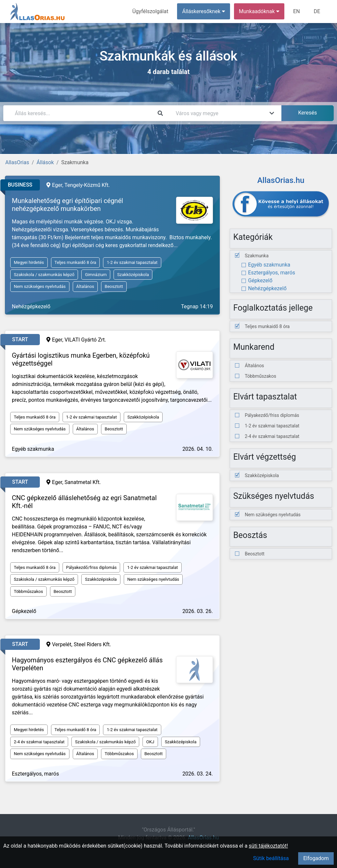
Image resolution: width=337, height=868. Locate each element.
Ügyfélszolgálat (150, 11)
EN (297, 11)
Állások (45, 162)
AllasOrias (17, 162)
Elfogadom (316, 858)
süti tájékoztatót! (268, 846)
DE (317, 11)
